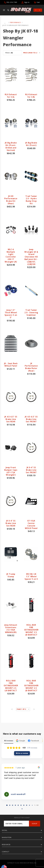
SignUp (35, 824)
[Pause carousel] (22, 809)
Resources (6, 845)
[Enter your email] (16, 824)
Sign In (27, 2)
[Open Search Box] (8, 10)
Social (5, 830)
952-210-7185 (12, 2)
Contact (6, 852)
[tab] (7, 805)
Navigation (7, 837)
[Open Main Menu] (4, 10)
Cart (38, 2)
